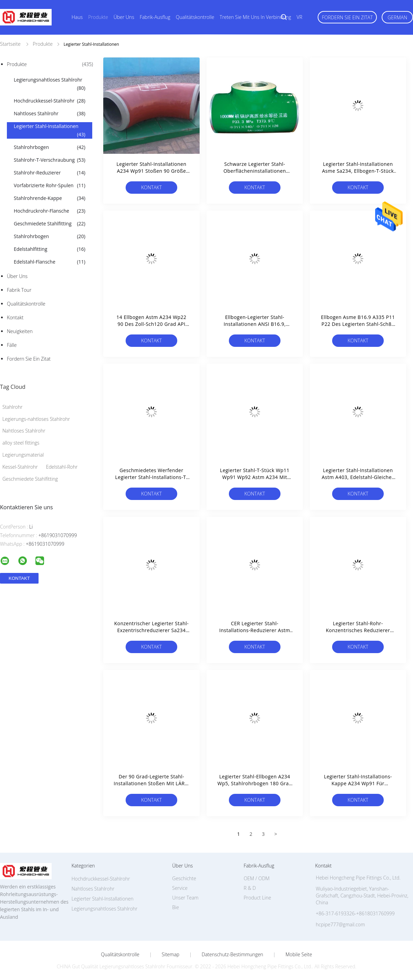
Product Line (257, 898)
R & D (250, 888)
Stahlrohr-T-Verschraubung (50, 160)
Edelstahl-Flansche (50, 262)
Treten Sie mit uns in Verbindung (255, 17)
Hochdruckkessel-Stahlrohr (50, 101)
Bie (176, 907)
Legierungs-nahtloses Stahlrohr (36, 419)
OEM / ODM (257, 878)
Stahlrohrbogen (50, 147)
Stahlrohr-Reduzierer (50, 173)
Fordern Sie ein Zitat (347, 17)
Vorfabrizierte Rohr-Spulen (50, 185)
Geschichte (184, 878)
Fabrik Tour (19, 290)
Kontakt (15, 317)
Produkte (98, 17)
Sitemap (171, 955)
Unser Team (185, 898)
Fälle (12, 345)
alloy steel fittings (21, 443)
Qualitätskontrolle (195, 17)
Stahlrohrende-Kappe (50, 198)
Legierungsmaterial (23, 455)
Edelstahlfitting (50, 249)
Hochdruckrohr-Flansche (50, 211)
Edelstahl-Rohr (62, 467)
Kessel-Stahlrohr (20, 467)
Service (180, 888)
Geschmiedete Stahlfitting (50, 224)
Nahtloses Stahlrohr (50, 114)
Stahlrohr (13, 407)
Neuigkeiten (20, 331)
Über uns (124, 17)
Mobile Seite (299, 955)
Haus (77, 17)
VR (299, 17)
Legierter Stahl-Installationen (50, 131)
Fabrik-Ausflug (155, 17)
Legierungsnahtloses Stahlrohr (50, 84)
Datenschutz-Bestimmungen (232, 955)
